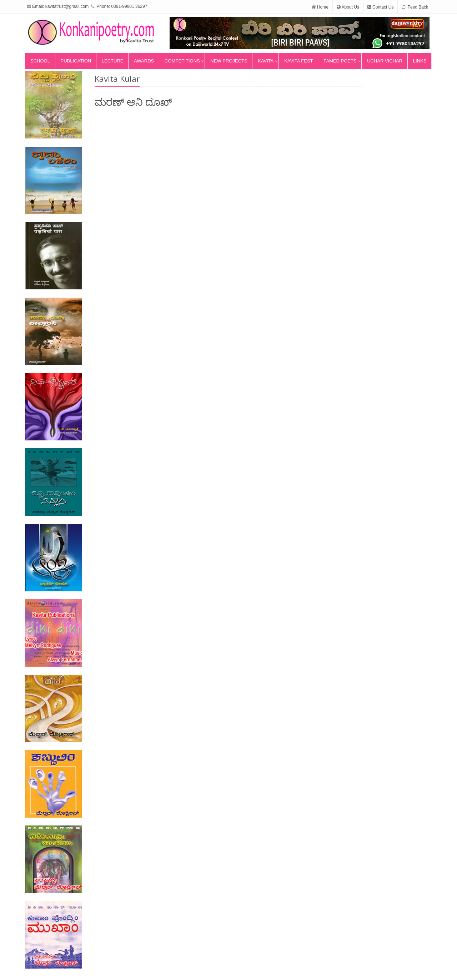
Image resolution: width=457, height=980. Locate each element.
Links (420, 61)
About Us (348, 7)
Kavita (266, 61)
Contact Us (381, 7)
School (40, 61)
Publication (76, 61)
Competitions (182, 61)
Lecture (113, 61)
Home (320, 7)
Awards (144, 61)
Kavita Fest (298, 61)
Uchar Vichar (385, 61)
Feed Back (415, 7)
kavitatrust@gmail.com (67, 6)
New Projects (229, 61)
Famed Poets (340, 61)
